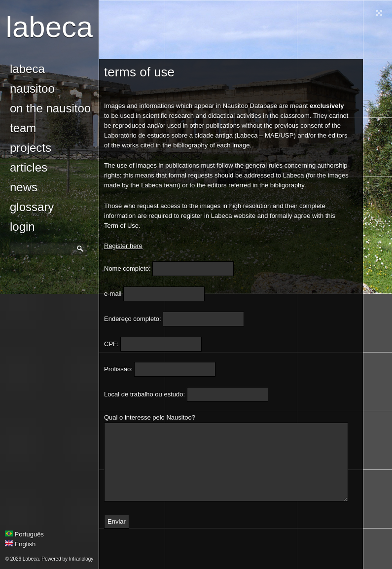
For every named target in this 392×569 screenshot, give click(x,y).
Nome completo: (127, 268)
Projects (31, 148)
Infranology (81, 559)
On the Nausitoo (50, 108)
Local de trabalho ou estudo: (144, 394)
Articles (29, 167)
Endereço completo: (133, 319)
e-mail (113, 294)
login (22, 227)
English (20, 544)
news (24, 187)
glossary (32, 207)
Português (24, 534)
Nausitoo (32, 89)
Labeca (50, 27)
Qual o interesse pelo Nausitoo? (150, 417)
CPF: (111, 344)
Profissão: (118, 369)
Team (23, 128)
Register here (123, 246)
